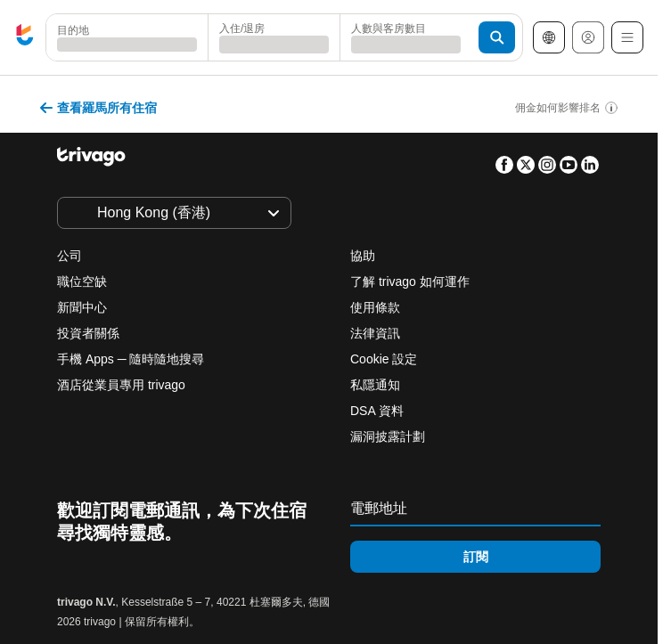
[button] (127, 38)
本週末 (237, 421)
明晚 (146, 421)
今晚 (61, 421)
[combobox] (127, 37)
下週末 (333, 421)
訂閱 (476, 557)
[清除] (184, 38)
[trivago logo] (25, 38)
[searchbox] (127, 45)
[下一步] (444, 103)
